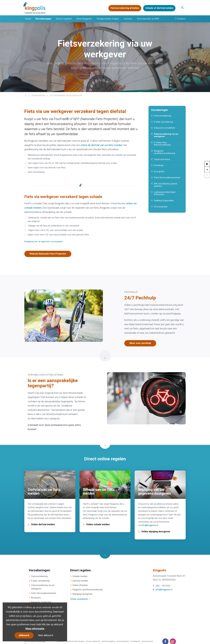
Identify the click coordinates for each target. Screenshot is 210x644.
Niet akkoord (46, 635)
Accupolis (159, 172)
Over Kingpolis (84, 19)
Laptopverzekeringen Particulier (165, 193)
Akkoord (24, 635)
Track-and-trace (162, 159)
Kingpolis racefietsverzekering (164, 152)
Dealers (180, 18)
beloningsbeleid (123, 641)
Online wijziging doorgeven (156, 532)
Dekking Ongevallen (164, 201)
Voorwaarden (161, 207)
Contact (128, 19)
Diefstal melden (80, 581)
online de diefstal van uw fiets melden (102, 145)
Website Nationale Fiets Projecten (48, 254)
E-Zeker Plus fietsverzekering (162, 144)
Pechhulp (159, 165)
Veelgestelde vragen (108, 19)
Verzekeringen (43, 19)
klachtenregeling (108, 641)
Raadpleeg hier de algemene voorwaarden (43, 242)
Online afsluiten (80, 585)
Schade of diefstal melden (159, 8)
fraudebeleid (135, 641)
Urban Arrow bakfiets (165, 128)
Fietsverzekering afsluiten (125, 8)
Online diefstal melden (43, 524)
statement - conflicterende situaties (71, 641)
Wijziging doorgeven (82, 594)
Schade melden (80, 576)
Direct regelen (64, 19)
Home (28, 19)
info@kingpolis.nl (150, 525)
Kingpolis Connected (41, 602)
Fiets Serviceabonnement (167, 178)
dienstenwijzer (148, 641)
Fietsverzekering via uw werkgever (66, 96)
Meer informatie (35, 629)
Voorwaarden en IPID (148, 19)
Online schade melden (98, 524)
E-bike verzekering (163, 122)
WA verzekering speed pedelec (165, 185)
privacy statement (93, 641)
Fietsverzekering (163, 116)
